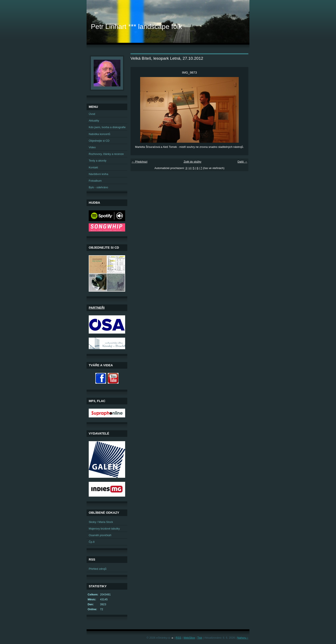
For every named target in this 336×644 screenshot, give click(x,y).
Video (92, 147)
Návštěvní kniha (98, 174)
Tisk (200, 638)
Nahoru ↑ (243, 638)
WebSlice (189, 638)
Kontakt (93, 167)
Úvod (92, 114)
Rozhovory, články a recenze (106, 154)
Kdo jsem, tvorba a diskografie (107, 127)
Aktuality (94, 121)
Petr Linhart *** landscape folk (136, 27)
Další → (242, 162)
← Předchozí (139, 162)
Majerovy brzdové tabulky (104, 529)
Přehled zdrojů (98, 569)
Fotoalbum (95, 181)
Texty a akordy (98, 161)
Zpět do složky (193, 162)
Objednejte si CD (99, 141)
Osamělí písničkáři (100, 535)
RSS (178, 638)
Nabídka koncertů (99, 134)
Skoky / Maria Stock (101, 522)
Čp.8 (92, 542)
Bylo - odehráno (98, 187)
